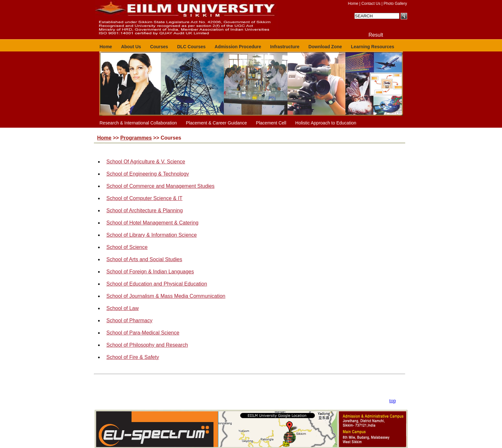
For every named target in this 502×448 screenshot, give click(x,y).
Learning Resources (373, 47)
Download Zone (325, 47)
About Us (131, 47)
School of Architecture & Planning (145, 210)
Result (376, 35)
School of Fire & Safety (133, 357)
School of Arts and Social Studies (144, 259)
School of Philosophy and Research (147, 345)
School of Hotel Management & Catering (152, 223)
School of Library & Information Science (152, 235)
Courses (159, 47)
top (392, 401)
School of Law (123, 308)
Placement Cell (271, 123)
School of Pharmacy (129, 320)
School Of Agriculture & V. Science (146, 162)
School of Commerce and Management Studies (160, 186)
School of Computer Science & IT (145, 198)
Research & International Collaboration (138, 123)
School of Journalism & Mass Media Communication (166, 296)
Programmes (136, 138)
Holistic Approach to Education (326, 123)
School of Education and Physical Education (157, 284)
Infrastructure (285, 47)
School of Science (127, 247)
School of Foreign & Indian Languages (150, 272)
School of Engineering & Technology (148, 174)
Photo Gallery (395, 4)
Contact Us (371, 4)
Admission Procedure (238, 47)
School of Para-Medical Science (143, 333)
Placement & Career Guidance (216, 123)
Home (353, 4)
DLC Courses (192, 47)
